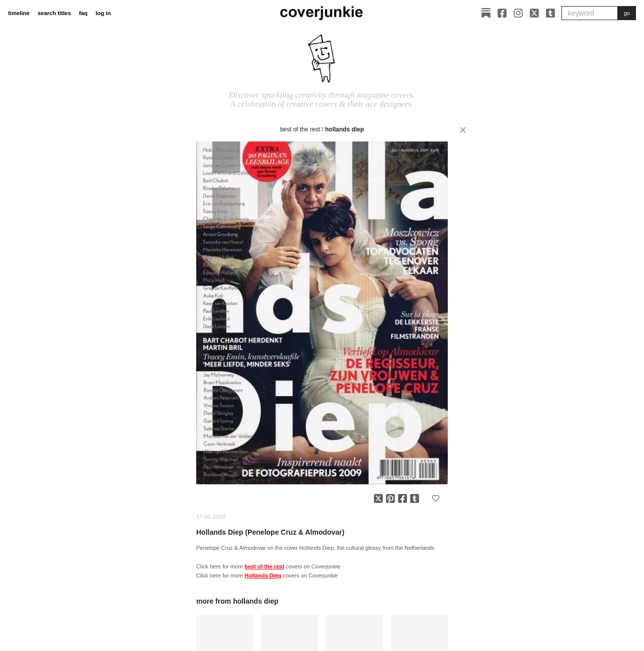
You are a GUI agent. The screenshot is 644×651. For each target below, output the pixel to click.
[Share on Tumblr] (415, 498)
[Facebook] (502, 13)
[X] (534, 13)
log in (103, 13)
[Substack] (486, 13)
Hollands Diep (344, 129)
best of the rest (300, 129)
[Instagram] (518, 13)
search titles (54, 13)
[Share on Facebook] (403, 498)
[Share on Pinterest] (390, 498)
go (627, 13)
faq (83, 13)
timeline (19, 13)
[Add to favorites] (436, 498)
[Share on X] (378, 498)
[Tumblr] (550, 13)
